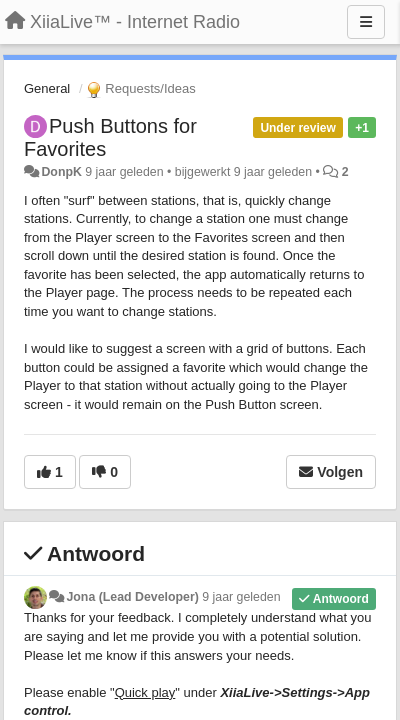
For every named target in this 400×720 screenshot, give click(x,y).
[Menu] (366, 22)
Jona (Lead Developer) (132, 597)
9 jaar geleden (241, 597)
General (47, 88)
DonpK (61, 172)
